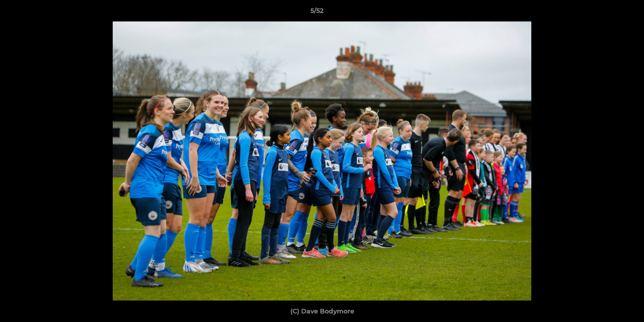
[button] (606, 13)
